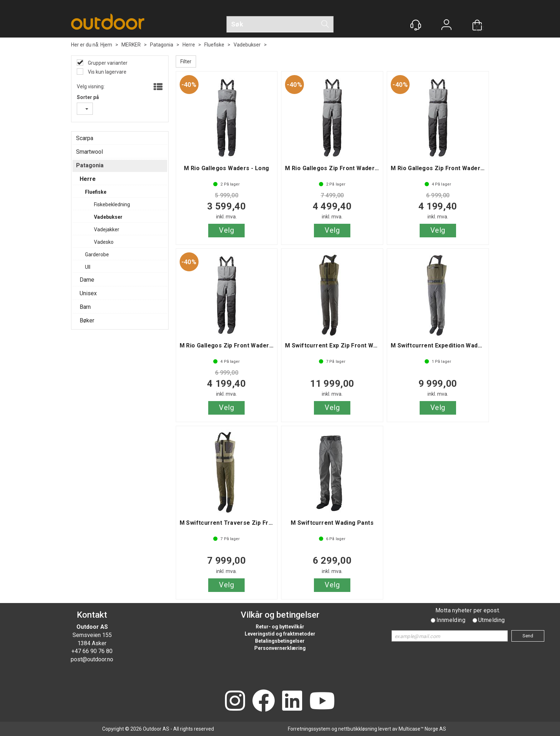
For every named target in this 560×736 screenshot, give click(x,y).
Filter (186, 61)
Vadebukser (247, 45)
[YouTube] (322, 702)
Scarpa (85, 138)
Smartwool (89, 152)
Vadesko (104, 242)
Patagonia (162, 45)
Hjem (106, 45)
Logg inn (446, 26)
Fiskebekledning (112, 204)
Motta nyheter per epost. (468, 610)
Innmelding (451, 620)
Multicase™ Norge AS (422, 729)
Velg (226, 230)
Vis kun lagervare (107, 72)
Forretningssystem (309, 729)
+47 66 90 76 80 (92, 651)
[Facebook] (264, 702)
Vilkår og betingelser (280, 615)
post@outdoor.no (92, 659)
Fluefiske (214, 45)
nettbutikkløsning (358, 729)
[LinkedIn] (292, 702)
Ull (88, 267)
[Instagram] (235, 702)
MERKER (131, 45)
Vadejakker (107, 229)
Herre (189, 45)
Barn (85, 307)
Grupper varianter (107, 63)
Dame (87, 280)
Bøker (87, 320)
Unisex (88, 293)
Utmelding (492, 620)
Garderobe (97, 255)
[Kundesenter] (416, 25)
